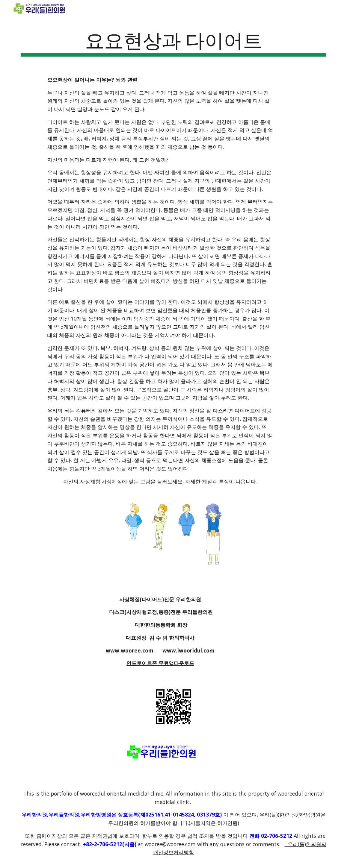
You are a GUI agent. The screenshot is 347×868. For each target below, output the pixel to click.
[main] (173, 42)
